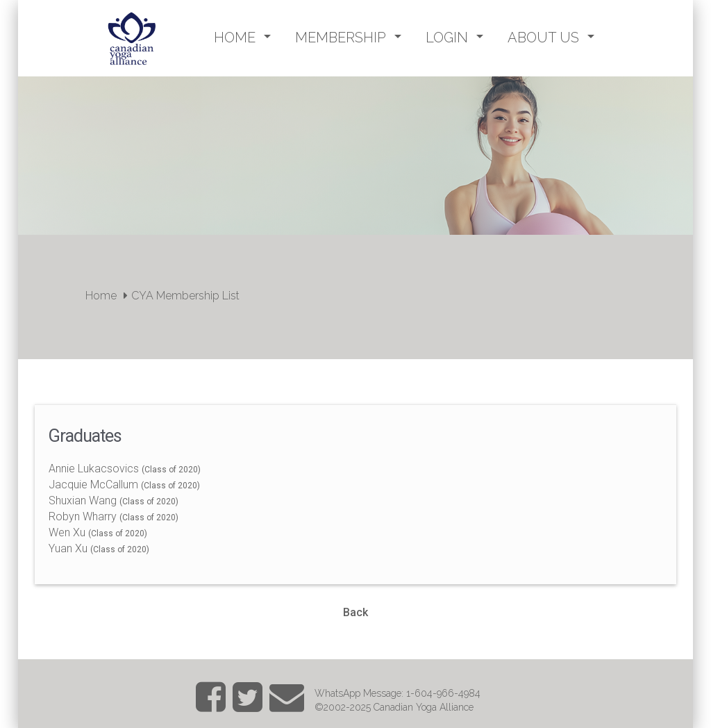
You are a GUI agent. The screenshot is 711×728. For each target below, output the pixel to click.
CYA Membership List (185, 296)
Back (355, 612)
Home (101, 296)
